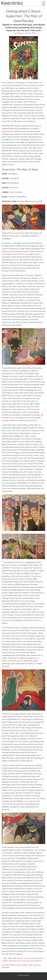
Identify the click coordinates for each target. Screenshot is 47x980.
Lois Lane (30, 961)
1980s (10, 958)
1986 (14, 958)
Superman (38, 961)
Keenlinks (26, 975)
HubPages (6, 967)
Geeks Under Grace (30, 965)
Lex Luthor (22, 961)
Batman (20, 958)
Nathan (19, 33)
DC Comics (27, 958)
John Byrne (13, 961)
